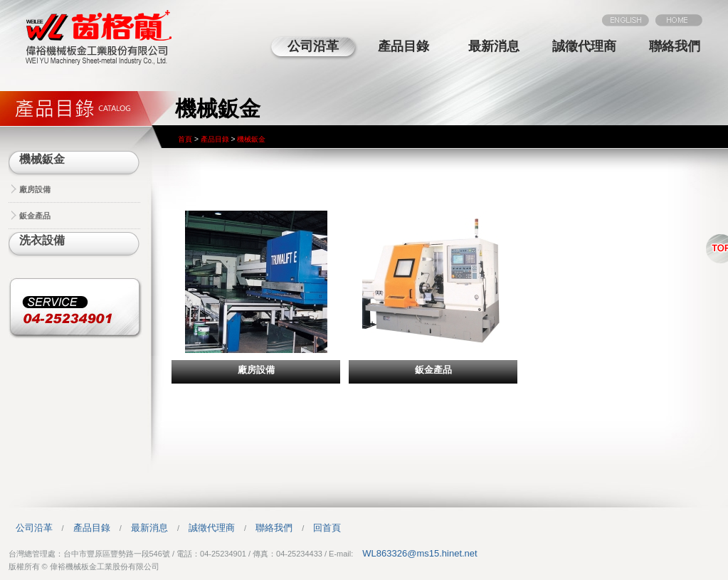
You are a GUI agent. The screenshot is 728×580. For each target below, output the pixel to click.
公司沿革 (313, 46)
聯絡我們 (675, 46)
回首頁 (327, 528)
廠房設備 (35, 189)
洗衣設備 (42, 240)
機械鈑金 (42, 159)
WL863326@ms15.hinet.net (420, 553)
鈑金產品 (35, 216)
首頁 (185, 139)
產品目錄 (403, 46)
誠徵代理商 (584, 46)
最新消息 (494, 46)
